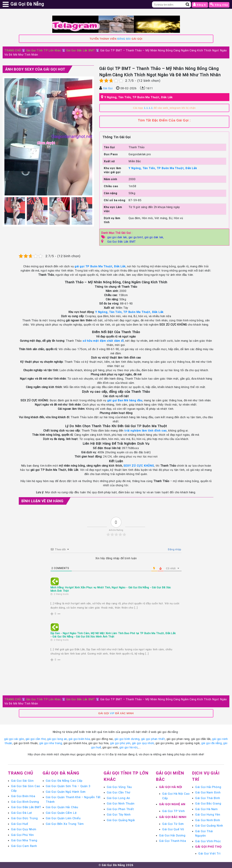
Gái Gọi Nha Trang (24, 840)
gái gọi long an (57, 739)
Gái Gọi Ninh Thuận (121, 803)
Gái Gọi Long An (118, 798)
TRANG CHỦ (13, 50)
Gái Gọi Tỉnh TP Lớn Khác (44, 50)
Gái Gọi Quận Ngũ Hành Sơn (66, 792)
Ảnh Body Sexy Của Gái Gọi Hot (35, 69)
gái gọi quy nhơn (143, 743)
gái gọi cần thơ (36, 739)
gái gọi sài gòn (14, 739)
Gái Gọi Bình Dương (25, 802)
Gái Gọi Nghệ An (172, 804)
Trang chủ (21, 773)
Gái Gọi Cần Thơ (119, 792)
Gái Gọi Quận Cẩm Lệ (61, 813)
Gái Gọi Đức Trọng (24, 818)
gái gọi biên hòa (79, 739)
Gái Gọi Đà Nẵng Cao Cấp (64, 781)
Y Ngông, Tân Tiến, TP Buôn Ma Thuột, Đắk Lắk (139, 97)
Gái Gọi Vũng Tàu (119, 787)
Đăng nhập (219, 4)
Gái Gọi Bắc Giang (208, 803)
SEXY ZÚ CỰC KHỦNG (139, 466)
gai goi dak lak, (118, 237)
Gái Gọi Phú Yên (22, 835)
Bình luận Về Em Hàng (42, 501)
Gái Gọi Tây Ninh (119, 814)
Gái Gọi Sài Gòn (22, 781)
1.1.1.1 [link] (148, 108)
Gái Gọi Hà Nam (206, 809)
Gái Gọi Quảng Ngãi (121, 820)
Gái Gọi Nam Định (208, 792)
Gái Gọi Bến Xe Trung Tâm (65, 824)
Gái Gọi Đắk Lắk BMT (81, 50)
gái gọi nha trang (51, 743)
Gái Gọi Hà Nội (171, 787)
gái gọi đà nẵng (212, 743)
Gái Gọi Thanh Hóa (173, 841)
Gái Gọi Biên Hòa (23, 796)
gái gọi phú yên (120, 743)
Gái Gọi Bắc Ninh (173, 817)
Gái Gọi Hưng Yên (208, 814)
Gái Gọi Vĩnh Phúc (208, 841)
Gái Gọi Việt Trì (209, 853)
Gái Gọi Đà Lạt (22, 813)
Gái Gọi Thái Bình (208, 798)
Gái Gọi (108, 88)
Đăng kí (200, 4)
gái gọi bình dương (127, 739)
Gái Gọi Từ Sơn (173, 824)
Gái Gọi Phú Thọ (208, 847)
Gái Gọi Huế (20, 824)
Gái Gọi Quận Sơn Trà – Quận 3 (68, 786)
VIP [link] (112, 713)
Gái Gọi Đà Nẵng (61, 773)
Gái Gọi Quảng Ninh (209, 826)
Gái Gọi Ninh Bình (208, 820)
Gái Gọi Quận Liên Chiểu (63, 818)
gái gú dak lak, (154, 237)
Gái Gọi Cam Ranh (24, 846)
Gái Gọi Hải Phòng (208, 787)
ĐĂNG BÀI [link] (124, 39)
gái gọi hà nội (128, 747)
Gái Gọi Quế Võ (173, 829)
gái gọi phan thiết (153, 739)
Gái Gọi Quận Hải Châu (62, 807)
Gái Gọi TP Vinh (174, 811)
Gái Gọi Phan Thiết (120, 809)
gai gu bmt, (137, 237)
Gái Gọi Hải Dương (172, 835)
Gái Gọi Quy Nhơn (24, 829)
